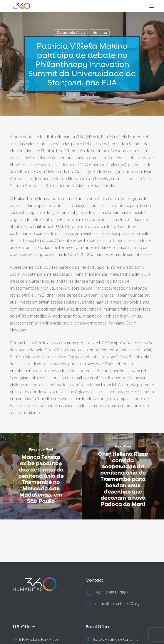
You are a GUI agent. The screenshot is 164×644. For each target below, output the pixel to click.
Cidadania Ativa (71, 32)
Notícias (100, 32)
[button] (152, 6)
